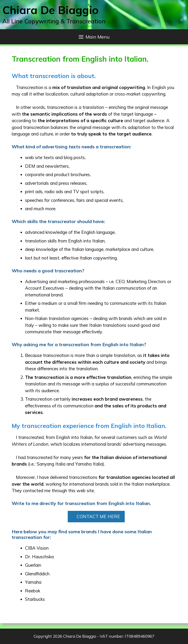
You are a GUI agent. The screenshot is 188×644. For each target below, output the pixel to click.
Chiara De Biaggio (50, 10)
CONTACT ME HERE (98, 516)
